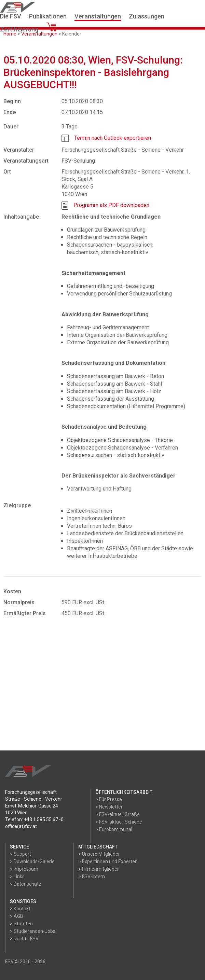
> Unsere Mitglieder (99, 854)
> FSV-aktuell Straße (118, 814)
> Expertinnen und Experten (108, 861)
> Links (17, 877)
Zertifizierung (19, 29)
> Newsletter (109, 807)
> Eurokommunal (114, 829)
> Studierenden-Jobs (33, 931)
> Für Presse (109, 799)
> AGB (17, 916)
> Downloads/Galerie (32, 861)
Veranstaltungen (98, 16)
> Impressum (24, 869)
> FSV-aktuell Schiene (119, 822)
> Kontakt (20, 909)
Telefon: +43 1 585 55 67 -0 (34, 819)
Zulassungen (147, 16)
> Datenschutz (26, 884)
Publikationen (48, 16)
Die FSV (11, 16)
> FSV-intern (92, 877)
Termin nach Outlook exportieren (113, 138)
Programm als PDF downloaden (111, 205)
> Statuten (21, 924)
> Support (20, 854)
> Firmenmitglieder (99, 869)
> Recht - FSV (24, 939)
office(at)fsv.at (21, 826)
